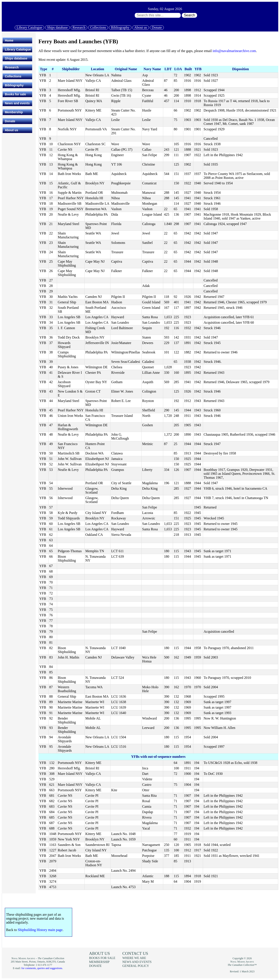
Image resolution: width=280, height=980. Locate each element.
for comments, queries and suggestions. (42, 968)
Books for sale (15, 94)
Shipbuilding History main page (40, 930)
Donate (157, 27)
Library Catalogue (29, 27)
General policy (136, 966)
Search (190, 15)
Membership (14, 112)
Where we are (134, 958)
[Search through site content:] (158, 15)
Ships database (57, 27)
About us (141, 27)
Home (9, 40)
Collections (98, 27)
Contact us (135, 953)
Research (79, 27)
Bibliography (120, 27)
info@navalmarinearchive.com (234, 51)
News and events (17, 103)
